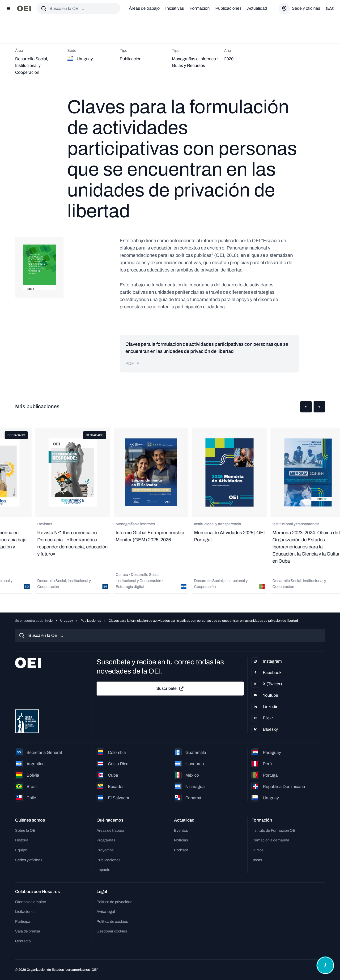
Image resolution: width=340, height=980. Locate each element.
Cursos (257, 850)
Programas (106, 840)
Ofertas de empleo (31, 902)
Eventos (181, 830)
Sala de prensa (28, 931)
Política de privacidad (115, 902)
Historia (22, 840)
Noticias (181, 840)
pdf (132, 363)
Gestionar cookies (112, 931)
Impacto (103, 870)
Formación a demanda (270, 840)
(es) (330, 8)
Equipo (21, 850)
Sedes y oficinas (29, 860)
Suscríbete (170, 689)
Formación (200, 8)
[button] (306, 407)
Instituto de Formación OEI (274, 830)
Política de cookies (112, 921)
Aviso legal (106, 912)
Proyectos (105, 850)
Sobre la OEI (26, 830)
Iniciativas (175, 8)
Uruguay (67, 621)
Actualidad (257, 8)
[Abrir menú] (8, 9)
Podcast (181, 850)
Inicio (49, 621)
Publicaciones (228, 8)
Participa (23, 921)
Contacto (23, 941)
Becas (257, 860)
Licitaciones (25, 912)
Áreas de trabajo (144, 8)
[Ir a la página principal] (24, 8)
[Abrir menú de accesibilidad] (325, 965)
